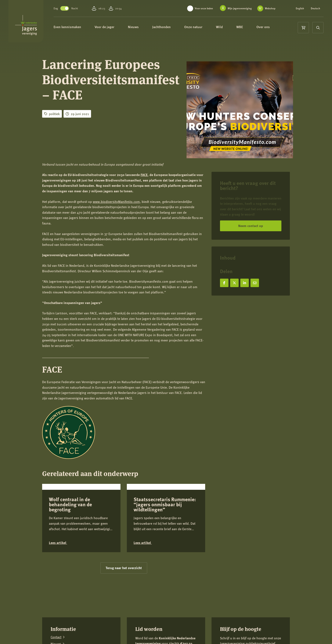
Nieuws (140, 27)
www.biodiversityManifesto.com (116, 202)
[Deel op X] (234, 283)
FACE (144, 175)
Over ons (269, 27)
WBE (246, 27)
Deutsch (315, 8)
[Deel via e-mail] (255, 283)
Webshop (270, 8)
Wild (226, 27)
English (300, 8)
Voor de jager (111, 27)
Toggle (69, 8)
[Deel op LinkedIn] (245, 283)
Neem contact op (251, 226)
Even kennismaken (74, 27)
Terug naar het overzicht (124, 599)
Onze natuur (200, 27)
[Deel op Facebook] (224, 283)
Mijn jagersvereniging (240, 8)
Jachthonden (168, 27)
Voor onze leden (204, 8)
